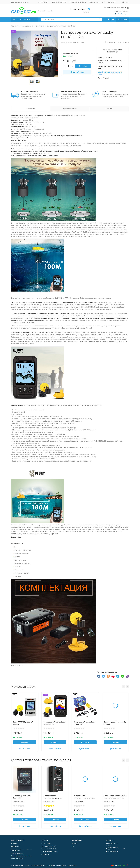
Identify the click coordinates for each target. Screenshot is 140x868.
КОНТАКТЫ (112, 2)
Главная (14, 26)
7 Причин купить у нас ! (97, 2)
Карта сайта (72, 865)
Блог (73, 846)
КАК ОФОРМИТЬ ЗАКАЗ (78, 2)
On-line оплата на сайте (71, 92)
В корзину (83, 66)
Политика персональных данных (57, 865)
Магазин (74, 843)
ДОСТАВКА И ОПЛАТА (59, 2)
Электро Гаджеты (17, 853)
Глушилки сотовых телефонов (21, 856)
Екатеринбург (24, 2)
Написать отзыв (78, 42)
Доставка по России (30, 92)
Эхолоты (39, 26)
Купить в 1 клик (77, 72)
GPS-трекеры (16, 846)
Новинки (14, 843)
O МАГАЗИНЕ (46, 843)
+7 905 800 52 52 (78, 9)
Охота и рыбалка (25, 26)
